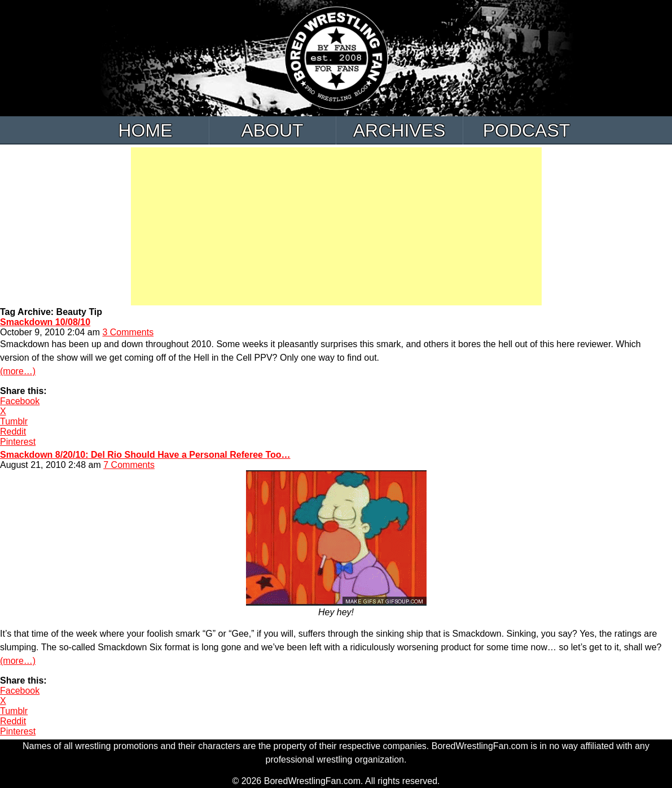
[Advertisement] (336, 226)
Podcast (527, 130)
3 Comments (128, 332)
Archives (399, 130)
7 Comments (129, 465)
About (272, 130)
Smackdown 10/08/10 (45, 322)
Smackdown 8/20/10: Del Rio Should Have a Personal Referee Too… (145, 455)
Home (146, 130)
